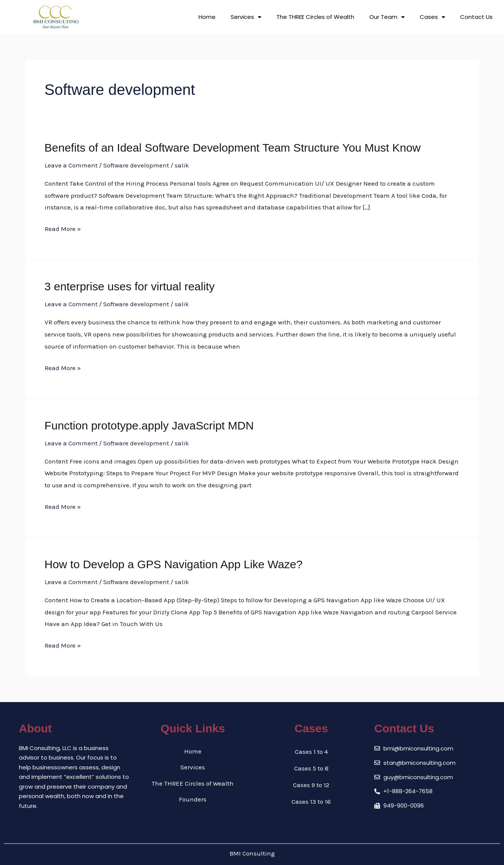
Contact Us (476, 17)
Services (246, 17)
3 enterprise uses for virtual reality (130, 286)
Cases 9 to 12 (311, 785)
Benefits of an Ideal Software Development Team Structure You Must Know (233, 148)
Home (207, 17)
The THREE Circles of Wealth (315, 17)
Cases (432, 17)
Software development (136, 165)
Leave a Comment (71, 165)
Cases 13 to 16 (311, 801)
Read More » (63, 229)
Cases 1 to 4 (311, 752)
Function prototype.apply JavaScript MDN (149, 426)
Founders (193, 801)
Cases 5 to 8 (311, 768)
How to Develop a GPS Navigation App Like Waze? (174, 564)
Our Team (387, 17)
